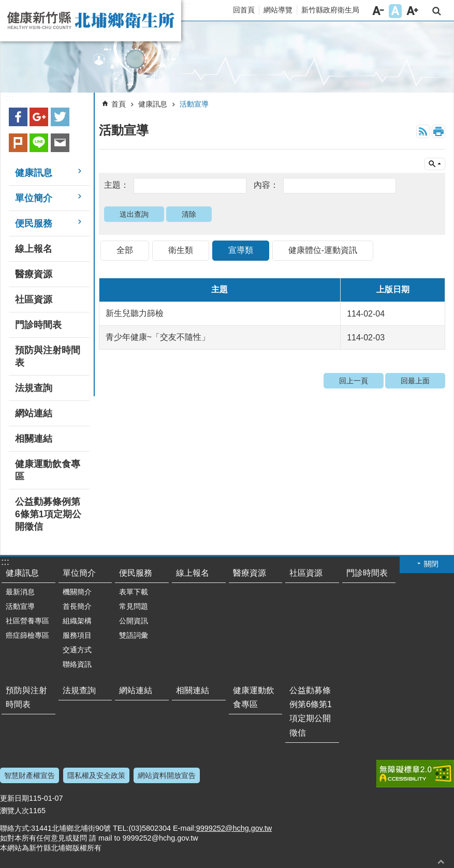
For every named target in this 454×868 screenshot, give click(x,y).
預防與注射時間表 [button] (48, 356)
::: (186, 5)
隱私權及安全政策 (96, 775)
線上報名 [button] (34, 249)
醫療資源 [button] (34, 274)
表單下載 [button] (134, 592)
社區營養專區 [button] (27, 621)
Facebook (18, 117)
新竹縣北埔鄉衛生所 (91, 21)
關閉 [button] (431, 564)
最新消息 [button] (20, 592)
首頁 (119, 104)
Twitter (60, 117)
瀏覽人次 (14, 811)
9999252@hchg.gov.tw (234, 828)
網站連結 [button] (34, 413)
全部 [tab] (125, 250)
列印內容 (438, 131)
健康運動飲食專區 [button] (48, 470)
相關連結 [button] (34, 439)
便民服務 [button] (34, 223)
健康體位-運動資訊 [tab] (323, 250)
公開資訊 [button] (134, 621)
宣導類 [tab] (241, 250)
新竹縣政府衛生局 (330, 10)
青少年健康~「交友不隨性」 (158, 337)
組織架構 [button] (77, 621)
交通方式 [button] (77, 650)
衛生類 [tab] (181, 250)
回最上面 (415, 381)
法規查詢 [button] (34, 388)
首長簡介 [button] (77, 606)
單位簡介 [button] (34, 198)
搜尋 (437, 11)
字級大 (412, 11)
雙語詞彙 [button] (134, 635)
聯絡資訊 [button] (77, 664)
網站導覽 (278, 10)
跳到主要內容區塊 (5, 5)
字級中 (395, 11)
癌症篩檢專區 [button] (27, 635)
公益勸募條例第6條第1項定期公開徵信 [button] (48, 514)
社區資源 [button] (34, 300)
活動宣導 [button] (20, 606)
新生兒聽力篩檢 (135, 313)
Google (39, 117)
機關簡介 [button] (77, 592)
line (39, 143)
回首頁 (244, 10)
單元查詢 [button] (435, 164)
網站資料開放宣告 (167, 775)
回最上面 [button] (441, 862)
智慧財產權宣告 (30, 775)
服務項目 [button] (77, 635)
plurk (18, 143)
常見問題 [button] (134, 606)
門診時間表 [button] (38, 325)
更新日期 (14, 798)
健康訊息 (153, 104)
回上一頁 (354, 381)
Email (60, 143)
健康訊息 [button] (34, 173)
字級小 (378, 11)
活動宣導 (194, 104)
